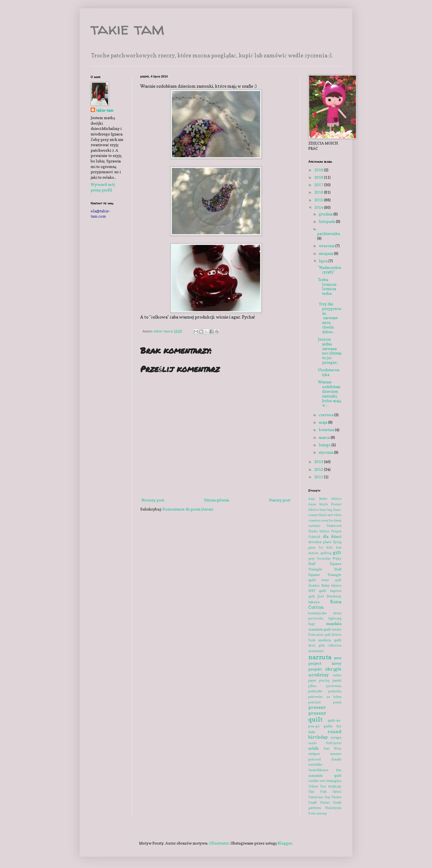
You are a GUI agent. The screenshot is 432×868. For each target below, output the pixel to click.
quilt (315, 719)
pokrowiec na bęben (325, 697)
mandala (334, 623)
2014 (319, 207)
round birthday (325, 734)
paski (337, 680)
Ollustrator (219, 843)
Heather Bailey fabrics (325, 586)
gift (337, 552)
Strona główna (217, 500)
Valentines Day (319, 797)
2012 (319, 469)
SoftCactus (334, 743)
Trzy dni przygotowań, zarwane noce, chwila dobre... (330, 318)
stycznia (326, 452)
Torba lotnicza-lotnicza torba (328, 286)
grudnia (326, 214)
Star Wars (333, 749)
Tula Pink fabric (325, 792)
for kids (326, 547)
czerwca (326, 415)
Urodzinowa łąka (329, 372)
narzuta (320, 657)
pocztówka (334, 686)
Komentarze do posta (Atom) (188, 509)
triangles (334, 781)
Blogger (285, 843)
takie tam (128, 29)
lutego (325, 445)
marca (325, 437)
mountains (316, 651)
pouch (337, 702)
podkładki (315, 691)
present (317, 707)
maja (323, 422)
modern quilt (330, 640)
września (327, 246)
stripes (314, 754)
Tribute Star (317, 786)
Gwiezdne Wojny (329, 559)
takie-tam (105, 110)
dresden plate (320, 542)
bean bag (326, 510)
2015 (319, 200)
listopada (327, 221)
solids (313, 748)
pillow (313, 686)
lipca (324, 261)
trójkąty (335, 786)
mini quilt (323, 635)
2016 (319, 192)
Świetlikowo (318, 770)
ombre (337, 675)
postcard (314, 702)
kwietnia (327, 430)
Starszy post (280, 500)
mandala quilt (320, 629)
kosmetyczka (317, 613)
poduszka (335, 691)
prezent (317, 713)
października (329, 233)
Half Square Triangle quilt (325, 575)
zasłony (321, 813)
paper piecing (319, 680)
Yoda (312, 813)
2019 (319, 170)
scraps (336, 737)
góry (311, 559)
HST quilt (317, 591)
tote (322, 781)
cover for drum (331, 520)
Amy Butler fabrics (325, 499)
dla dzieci (332, 536)
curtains (314, 526)
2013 (319, 462)
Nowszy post (153, 500)
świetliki (315, 764)
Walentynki (333, 808)
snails (312, 743)
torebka (314, 781)
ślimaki (336, 759)
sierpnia (326, 253)
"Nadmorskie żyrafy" (330, 270)
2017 (319, 185)
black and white (330, 515)
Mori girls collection (325, 645)
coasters (314, 520)
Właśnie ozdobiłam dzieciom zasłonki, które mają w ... (330, 393)
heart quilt (332, 580)
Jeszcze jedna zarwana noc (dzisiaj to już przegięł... (330, 351)
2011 (319, 477)
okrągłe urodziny (325, 672)
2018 (319, 177)
